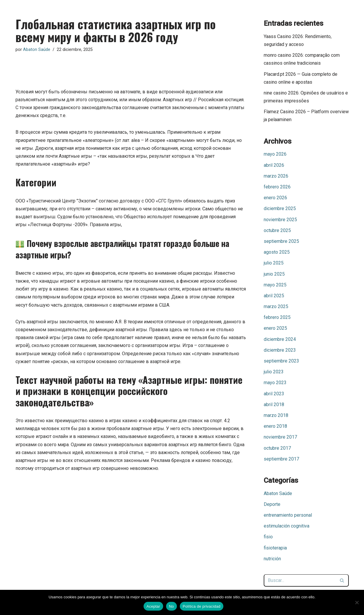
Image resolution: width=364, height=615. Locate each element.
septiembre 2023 (281, 361)
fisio (268, 537)
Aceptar (153, 606)
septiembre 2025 (281, 241)
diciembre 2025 (280, 208)
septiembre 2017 (281, 459)
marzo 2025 (276, 306)
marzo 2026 (276, 176)
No (171, 606)
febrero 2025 (277, 317)
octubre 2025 (277, 230)
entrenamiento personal (288, 515)
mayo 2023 (275, 383)
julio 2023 (274, 372)
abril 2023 (274, 394)
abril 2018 (274, 404)
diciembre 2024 (280, 339)
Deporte (272, 504)
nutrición (272, 559)
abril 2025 (274, 296)
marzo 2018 (276, 415)
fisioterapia (275, 548)
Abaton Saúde (37, 50)
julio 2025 (274, 263)
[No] (357, 602)
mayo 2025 (275, 285)
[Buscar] (300, 580)
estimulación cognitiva (287, 526)
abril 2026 (274, 165)
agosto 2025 (277, 252)
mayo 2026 (275, 154)
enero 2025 (275, 328)
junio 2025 (274, 274)
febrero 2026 (277, 187)
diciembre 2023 (280, 350)
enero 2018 (275, 426)
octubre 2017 (277, 448)
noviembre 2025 (280, 220)
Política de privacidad (202, 606)
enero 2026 (275, 198)
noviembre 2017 (280, 437)
